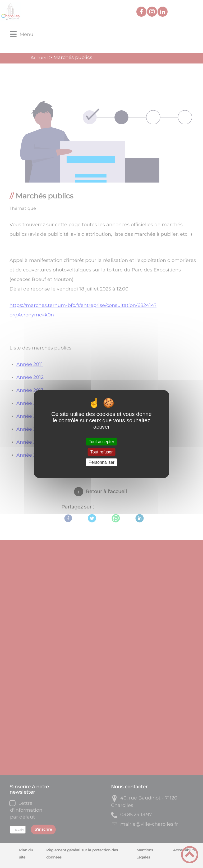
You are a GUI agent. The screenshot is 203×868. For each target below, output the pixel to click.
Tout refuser (101, 452)
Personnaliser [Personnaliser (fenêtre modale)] (101, 462)
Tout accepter (101, 441)
